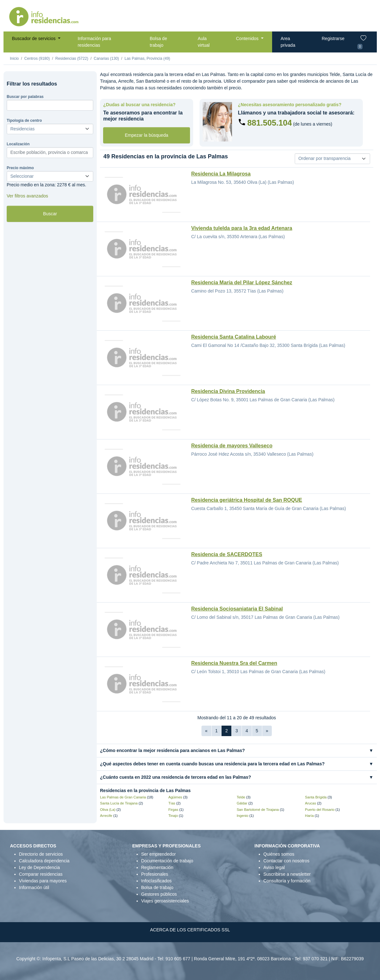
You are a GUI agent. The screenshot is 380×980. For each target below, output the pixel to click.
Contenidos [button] (248, 38)
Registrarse (333, 38)
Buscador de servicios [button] (35, 38)
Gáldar (242, 803)
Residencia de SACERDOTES (227, 554)
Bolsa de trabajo (158, 42)
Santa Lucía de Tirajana (119, 803)
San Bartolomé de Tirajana (258, 810)
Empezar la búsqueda (146, 135)
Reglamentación (157, 867)
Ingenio (243, 816)
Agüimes (175, 797)
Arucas (310, 803)
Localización (18, 144)
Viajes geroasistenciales (165, 901)
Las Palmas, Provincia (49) (147, 59)
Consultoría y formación (287, 881)
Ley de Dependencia (39, 867)
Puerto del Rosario (320, 810)
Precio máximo (20, 168)
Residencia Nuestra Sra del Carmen (234, 663)
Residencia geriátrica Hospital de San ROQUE (247, 500)
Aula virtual (204, 42)
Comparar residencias (41, 874)
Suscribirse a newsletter (287, 874)
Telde (241, 797)
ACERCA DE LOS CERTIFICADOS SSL (190, 930)
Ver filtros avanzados (27, 196)
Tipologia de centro (24, 121)
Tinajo (173, 816)
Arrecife (106, 816)
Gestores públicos (159, 894)
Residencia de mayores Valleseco (232, 446)
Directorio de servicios (41, 854)
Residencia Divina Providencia (228, 391)
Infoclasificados (157, 881)
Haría (309, 816)
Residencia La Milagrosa (221, 174)
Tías (172, 803)
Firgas (173, 810)
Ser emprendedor (159, 854)
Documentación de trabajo (167, 861)
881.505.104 (270, 123)
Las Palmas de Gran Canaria (123, 797)
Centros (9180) (37, 59)
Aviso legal (274, 867)
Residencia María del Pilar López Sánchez (242, 283)
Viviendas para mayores (43, 881)
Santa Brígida (316, 797)
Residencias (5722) (72, 59)
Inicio (14, 59)
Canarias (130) (106, 59)
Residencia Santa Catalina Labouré (234, 337)
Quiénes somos (279, 854)
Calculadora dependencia (44, 861)
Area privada (288, 42)
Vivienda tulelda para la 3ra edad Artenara (242, 228)
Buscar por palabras (25, 97)
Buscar (50, 214)
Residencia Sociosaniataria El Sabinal (237, 609)
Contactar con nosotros (287, 861)
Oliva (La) (108, 810)
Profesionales (155, 874)
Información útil (34, 887)
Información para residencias (94, 42)
